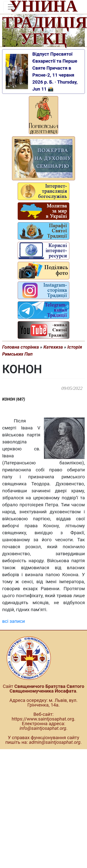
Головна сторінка (21, 347)
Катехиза (53, 347)
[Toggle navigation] (11, 7)
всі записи (14, 621)
